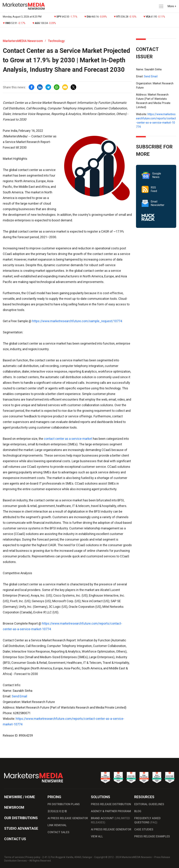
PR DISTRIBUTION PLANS (64, 804)
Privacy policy (33, 857)
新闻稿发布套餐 (57, 811)
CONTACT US (15, 839)
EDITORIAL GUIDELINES (149, 804)
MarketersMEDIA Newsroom (23, 41)
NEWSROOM (14, 807)
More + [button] (172, 6)
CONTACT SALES (58, 832)
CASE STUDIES (144, 829)
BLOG (138, 811)
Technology (56, 41)
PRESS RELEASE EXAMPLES (152, 836)
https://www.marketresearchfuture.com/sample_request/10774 (77, 321)
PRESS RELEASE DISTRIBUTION (111, 804)
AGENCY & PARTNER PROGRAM (111, 811)
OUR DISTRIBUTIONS (21, 818)
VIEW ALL (97, 836)
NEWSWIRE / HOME (20, 797)
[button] (161, 6)
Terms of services (14, 857)
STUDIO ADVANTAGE (21, 828)
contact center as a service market (68, 439)
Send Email (19, 696)
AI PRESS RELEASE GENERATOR (68, 818)
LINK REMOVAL (57, 825)
